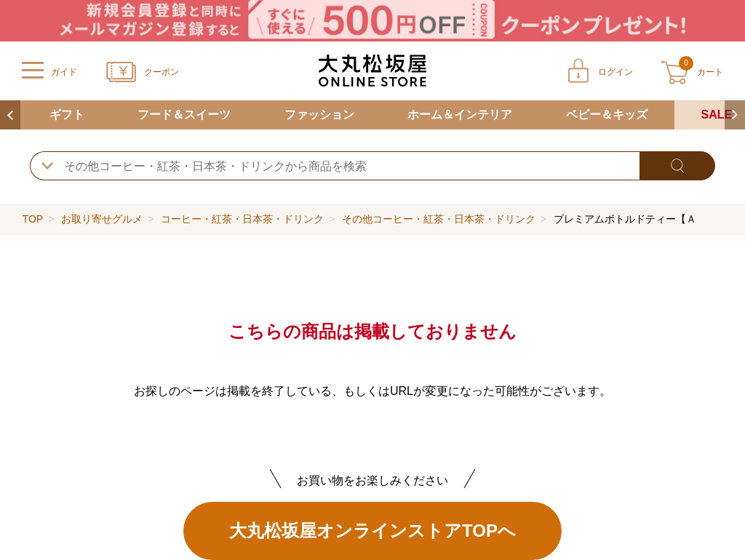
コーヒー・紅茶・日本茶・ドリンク (242, 219)
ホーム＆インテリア (460, 115)
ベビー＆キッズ (607, 115)
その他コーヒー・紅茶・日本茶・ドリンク (439, 219)
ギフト (67, 115)
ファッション (319, 115)
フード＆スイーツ (184, 115)
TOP (33, 219)
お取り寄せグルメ (102, 219)
